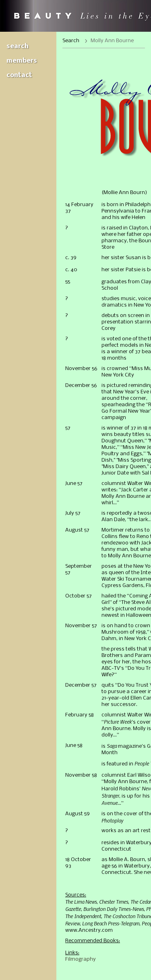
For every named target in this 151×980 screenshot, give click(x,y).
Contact (19, 75)
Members (22, 61)
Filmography (81, 959)
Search (18, 46)
